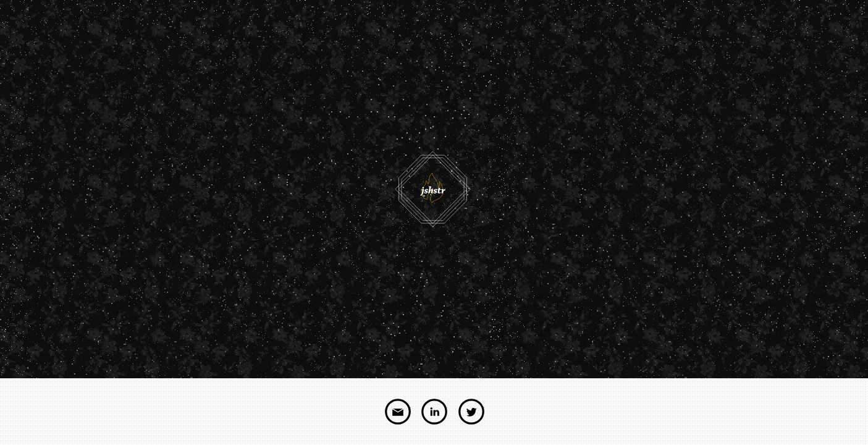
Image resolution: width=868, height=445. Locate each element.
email (398, 412)
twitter (471, 412)
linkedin (434, 412)
